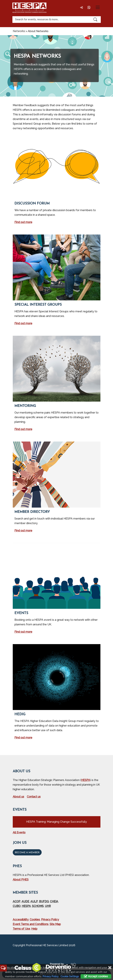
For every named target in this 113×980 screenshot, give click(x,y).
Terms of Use (21, 929)
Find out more (23, 222)
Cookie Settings (70, 976)
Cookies (35, 919)
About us (18, 797)
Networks (19, 31)
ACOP (17, 901)
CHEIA (54, 901)
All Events (19, 832)
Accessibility (21, 919)
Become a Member (27, 853)
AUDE (25, 901)
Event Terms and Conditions (31, 924)
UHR (48, 906)
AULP (34, 901)
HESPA (86, 780)
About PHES (21, 880)
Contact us (34, 797)
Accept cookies (96, 976)
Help (34, 929)
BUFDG (44, 901)
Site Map (55, 924)
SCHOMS (38, 906)
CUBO (17, 906)
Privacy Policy (50, 919)
